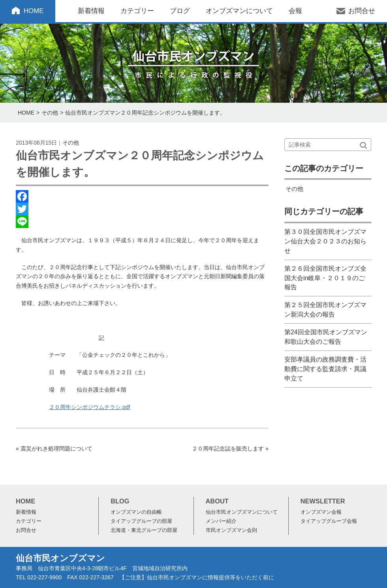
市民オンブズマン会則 (231, 530)
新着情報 (91, 11)
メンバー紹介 (221, 521)
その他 (50, 113)
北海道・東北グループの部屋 (144, 530)
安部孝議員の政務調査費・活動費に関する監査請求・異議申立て (325, 369)
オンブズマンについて (239, 11)
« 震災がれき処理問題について (54, 449)
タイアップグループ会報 (329, 521)
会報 (295, 11)
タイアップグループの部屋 (141, 521)
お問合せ (362, 11)
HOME (34, 11)
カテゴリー (137, 11)
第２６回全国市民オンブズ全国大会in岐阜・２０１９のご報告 (325, 278)
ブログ (180, 11)
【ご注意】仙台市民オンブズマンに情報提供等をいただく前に (197, 577)
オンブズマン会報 (321, 512)
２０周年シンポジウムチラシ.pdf (89, 407)
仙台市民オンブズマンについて (242, 512)
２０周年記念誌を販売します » (230, 449)
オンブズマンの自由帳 (136, 512)
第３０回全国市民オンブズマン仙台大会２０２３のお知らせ (325, 241)
